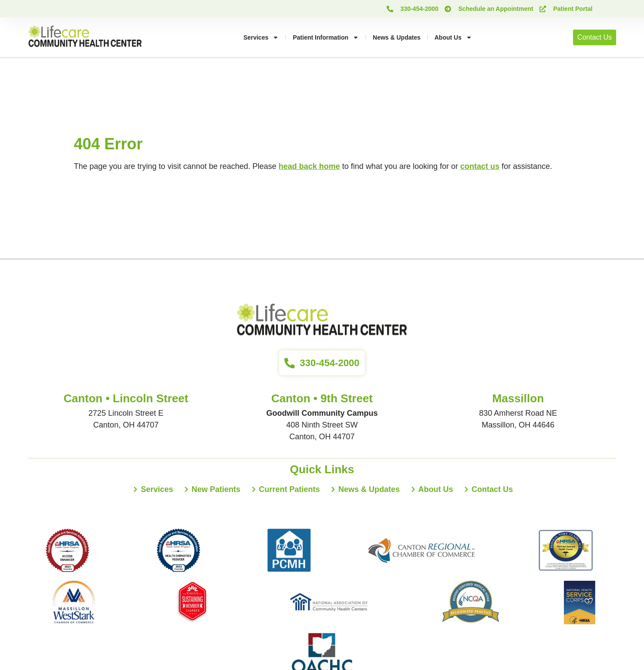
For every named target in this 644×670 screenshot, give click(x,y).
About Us (453, 37)
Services (261, 37)
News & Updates (397, 37)
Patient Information (326, 37)
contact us (480, 166)
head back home (309, 166)
